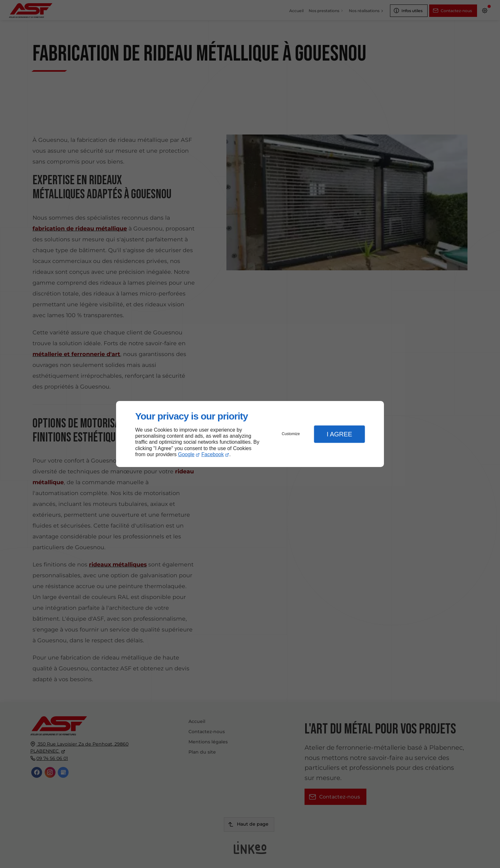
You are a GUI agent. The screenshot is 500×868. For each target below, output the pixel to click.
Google (186, 454)
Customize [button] (291, 434)
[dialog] (250, 434)
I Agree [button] (339, 434)
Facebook (213, 454)
